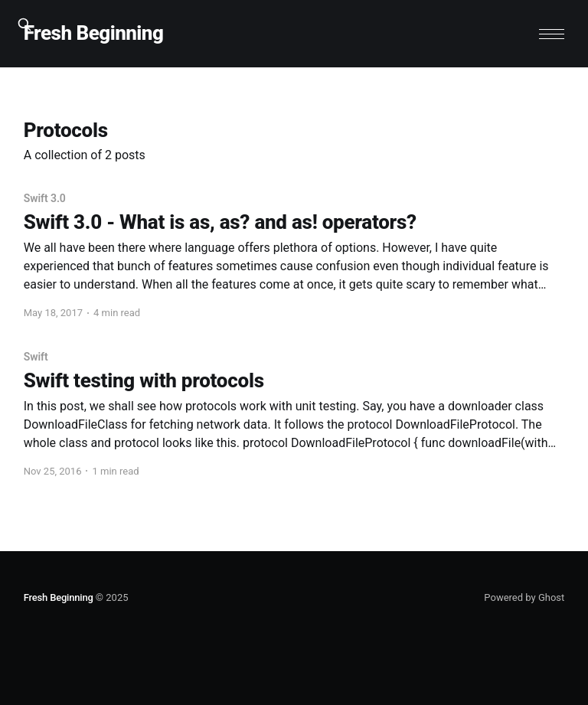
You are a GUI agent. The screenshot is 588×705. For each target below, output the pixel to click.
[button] (552, 34)
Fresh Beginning (94, 33)
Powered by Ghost (524, 597)
